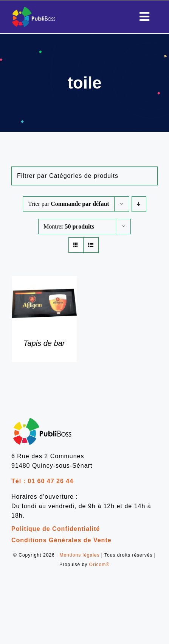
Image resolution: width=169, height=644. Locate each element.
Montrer (69, 226)
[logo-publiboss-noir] (42, 419)
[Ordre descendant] (139, 204)
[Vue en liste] (91, 245)
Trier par (68, 204)
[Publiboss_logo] (34, 9)
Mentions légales (79, 555)
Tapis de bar (44, 343)
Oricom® (100, 565)
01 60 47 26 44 (50, 481)
